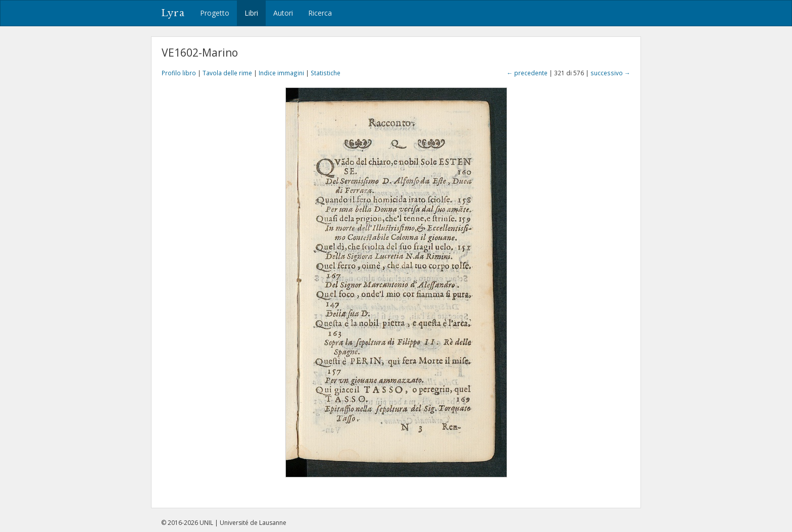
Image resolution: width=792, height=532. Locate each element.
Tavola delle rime (227, 73)
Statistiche (326, 73)
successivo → (610, 73)
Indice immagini (281, 73)
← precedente (527, 73)
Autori (283, 13)
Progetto (215, 13)
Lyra (173, 13)
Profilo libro (179, 73)
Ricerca (320, 13)
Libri (251, 13)
